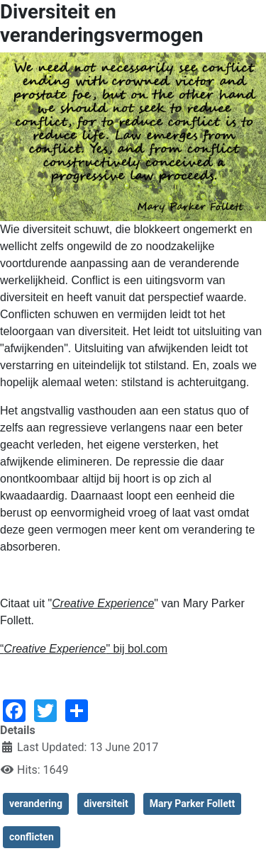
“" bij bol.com (84, 649)
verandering (36, 804)
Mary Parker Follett (193, 804)
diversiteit (106, 804)
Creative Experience (103, 603)
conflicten (32, 837)
